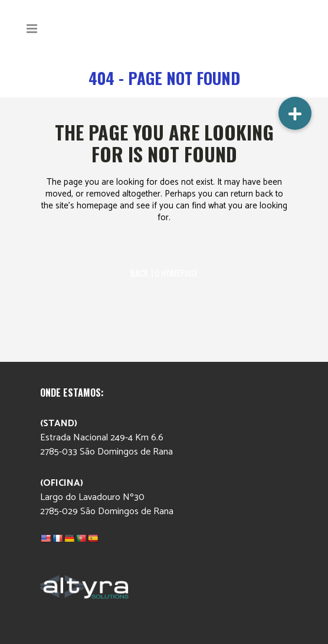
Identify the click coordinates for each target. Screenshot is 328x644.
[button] (295, 113)
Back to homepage (164, 273)
